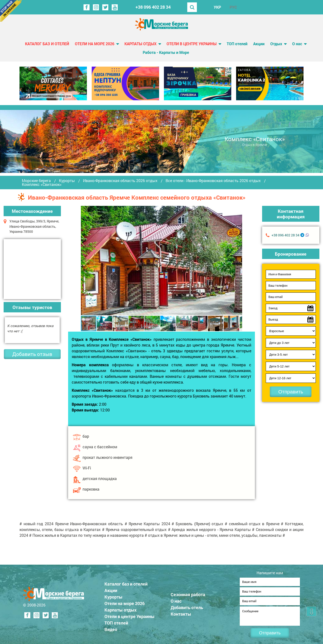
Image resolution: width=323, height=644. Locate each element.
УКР (217, 7)
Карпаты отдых (140, 44)
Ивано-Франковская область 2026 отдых (120, 181)
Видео (111, 628)
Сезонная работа (188, 593)
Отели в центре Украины (192, 44)
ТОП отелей (237, 44)
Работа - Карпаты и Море (166, 52)
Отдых (276, 44)
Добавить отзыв (32, 354)
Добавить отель (187, 606)
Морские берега (36, 181)
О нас (297, 44)
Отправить (291, 392)
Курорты (67, 181)
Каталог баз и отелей (47, 44)
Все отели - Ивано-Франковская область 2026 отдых (213, 181)
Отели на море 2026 (95, 44)
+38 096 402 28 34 (153, 7)
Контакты (181, 612)
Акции (259, 44)
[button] (238, 261)
